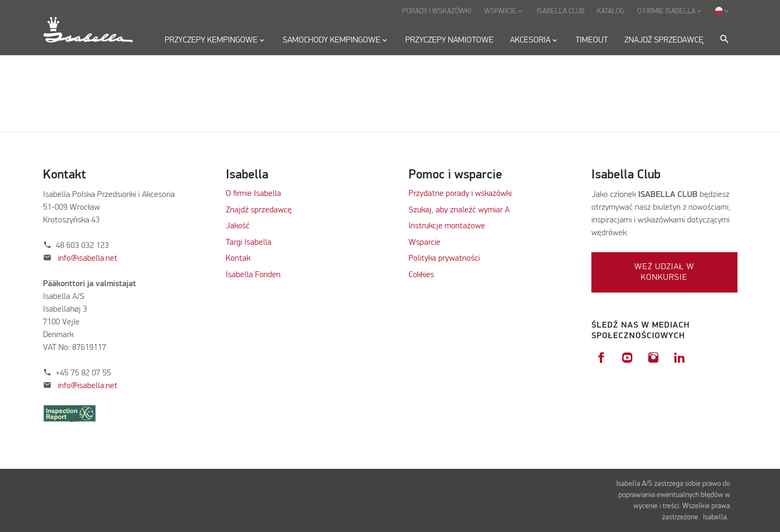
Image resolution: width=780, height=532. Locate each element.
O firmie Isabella (253, 194)
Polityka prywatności (444, 259)
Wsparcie (425, 243)
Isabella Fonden (253, 275)
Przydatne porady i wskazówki (460, 194)
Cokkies (421, 275)
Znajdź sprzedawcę (259, 210)
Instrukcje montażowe (447, 226)
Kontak (238, 259)
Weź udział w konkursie (664, 272)
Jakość (238, 226)
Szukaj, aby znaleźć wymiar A (459, 210)
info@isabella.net (88, 259)
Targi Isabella (249, 243)
